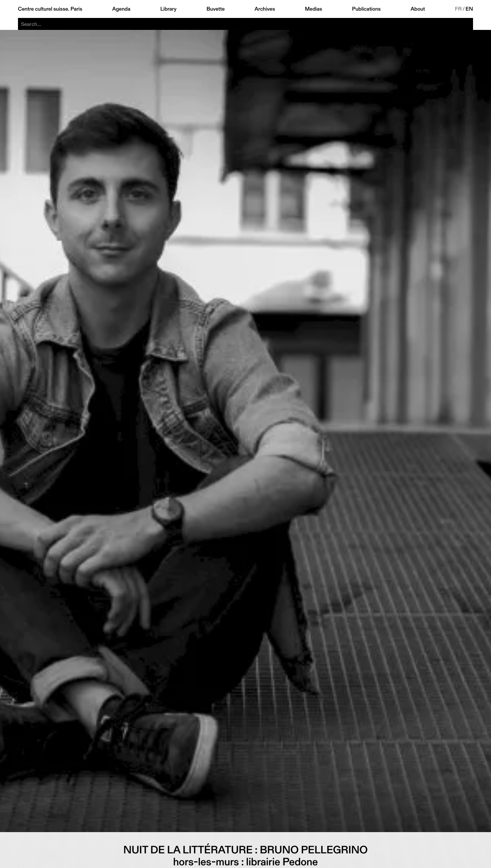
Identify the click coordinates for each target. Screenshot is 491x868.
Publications (366, 9)
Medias (314, 9)
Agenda (121, 9)
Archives (265, 9)
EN (469, 9)
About (418, 9)
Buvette (216, 9)
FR (458, 9)
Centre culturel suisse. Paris (50, 9)
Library (168, 9)
